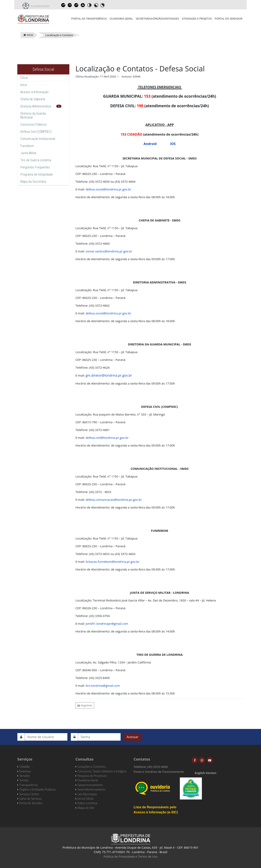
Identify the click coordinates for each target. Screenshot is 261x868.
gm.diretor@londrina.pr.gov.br (109, 375)
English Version (206, 773)
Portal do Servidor (229, 19)
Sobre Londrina (87, 803)
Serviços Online (29, 794)
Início (24, 85)
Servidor (25, 776)
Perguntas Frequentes (35, 167)
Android (150, 144)
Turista (24, 780)
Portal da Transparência (89, 19)
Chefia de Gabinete (33, 99)
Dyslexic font (83, 5)
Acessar (132, 737)
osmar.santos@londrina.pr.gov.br (109, 251)
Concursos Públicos (34, 124)
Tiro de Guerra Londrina (36, 160)
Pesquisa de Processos (92, 776)
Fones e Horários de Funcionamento (159, 772)
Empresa (25, 771)
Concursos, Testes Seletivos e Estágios (102, 771)
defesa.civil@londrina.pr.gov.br (107, 438)
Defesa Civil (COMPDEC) (36, 132)
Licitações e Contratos (92, 767)
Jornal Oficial (85, 799)
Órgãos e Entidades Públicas (38, 789)
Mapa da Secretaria (33, 182)
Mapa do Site (86, 808)
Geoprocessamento (90, 785)
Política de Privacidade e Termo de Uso (131, 856)
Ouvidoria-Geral (121, 19)
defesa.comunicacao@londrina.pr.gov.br (114, 500)
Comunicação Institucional (38, 139)
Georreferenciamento (91, 789)
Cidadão (25, 767)
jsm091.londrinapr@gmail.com (107, 624)
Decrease (70, 5)
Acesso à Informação (34, 92)
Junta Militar (28, 153)
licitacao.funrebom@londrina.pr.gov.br (113, 562)
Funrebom (27, 146)
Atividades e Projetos (197, 19)
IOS (173, 144)
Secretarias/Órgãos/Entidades (157, 19)
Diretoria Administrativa (36, 106)
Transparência (28, 785)
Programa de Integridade (37, 174)
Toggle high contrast (90, 5)
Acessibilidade (39, 6)
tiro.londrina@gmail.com (103, 686)
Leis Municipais (87, 794)
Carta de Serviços (30, 799)
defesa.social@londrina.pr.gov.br (108, 189)
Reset (76, 5)
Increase (63, 5)
